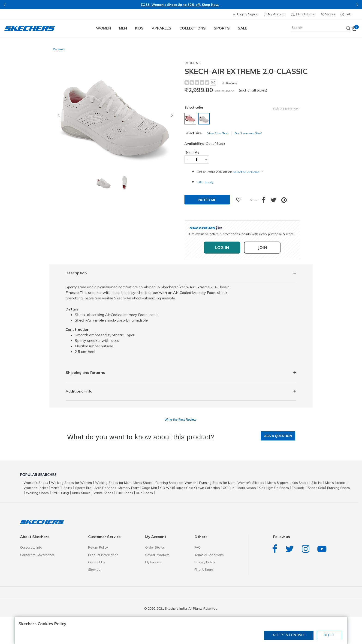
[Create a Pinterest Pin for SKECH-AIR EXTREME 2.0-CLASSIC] (286, 201)
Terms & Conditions (209, 555)
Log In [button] (222, 247)
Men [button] (123, 28)
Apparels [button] (161, 28)
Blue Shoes (144, 493)
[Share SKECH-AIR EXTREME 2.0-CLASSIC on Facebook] (266, 201)
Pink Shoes (125, 493)
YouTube (323, 549)
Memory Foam (129, 488)
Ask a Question (278, 436)
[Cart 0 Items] (354, 28)
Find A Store (204, 570)
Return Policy (98, 547)
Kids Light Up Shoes (274, 488)
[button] (58, 116)
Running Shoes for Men (217, 483)
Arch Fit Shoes (105, 488)
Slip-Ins (317, 483)
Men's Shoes (143, 483)
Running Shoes (338, 488)
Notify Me (207, 200)
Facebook (276, 549)
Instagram (307, 549)
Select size (193, 133)
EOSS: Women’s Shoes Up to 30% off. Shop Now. (180, 5)
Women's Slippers (251, 483)
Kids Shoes (300, 483)
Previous (5, 5)
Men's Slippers (278, 483)
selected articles (246, 172)
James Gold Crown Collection (198, 488)
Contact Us (97, 562)
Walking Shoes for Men (113, 483)
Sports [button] (222, 28)
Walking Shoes (37, 493)
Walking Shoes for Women (71, 483)
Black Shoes (81, 493)
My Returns (154, 562)
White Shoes (103, 493)
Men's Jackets (335, 483)
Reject (329, 635)
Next (357, 5)
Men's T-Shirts (61, 488)
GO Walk (167, 488)
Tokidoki (298, 488)
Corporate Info (31, 547)
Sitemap (94, 570)
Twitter (291, 549)
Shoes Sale (316, 488)
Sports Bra (83, 488)
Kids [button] (139, 28)
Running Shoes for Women (176, 483)
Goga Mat (149, 488)
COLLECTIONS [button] (193, 28)
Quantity (192, 152)
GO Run (229, 488)
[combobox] (321, 28)
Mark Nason (247, 488)
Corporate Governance (37, 555)
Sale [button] (243, 28)
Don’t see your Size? (249, 133)
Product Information (103, 555)
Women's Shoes (36, 483)
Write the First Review (180, 419)
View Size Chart (218, 133)
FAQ (198, 547)
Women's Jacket (36, 488)
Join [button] (262, 247)
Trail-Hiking (60, 493)
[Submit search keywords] (348, 28)
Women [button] (104, 28)
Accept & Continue (289, 635)
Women (59, 49)
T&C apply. (205, 182)
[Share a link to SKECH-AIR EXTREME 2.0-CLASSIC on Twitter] (276, 201)
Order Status (155, 547)
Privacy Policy (205, 562)
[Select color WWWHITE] (204, 119)
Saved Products (157, 555)
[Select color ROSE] (191, 119)
